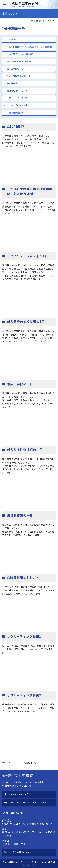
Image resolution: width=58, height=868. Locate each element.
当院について (10, 13)
